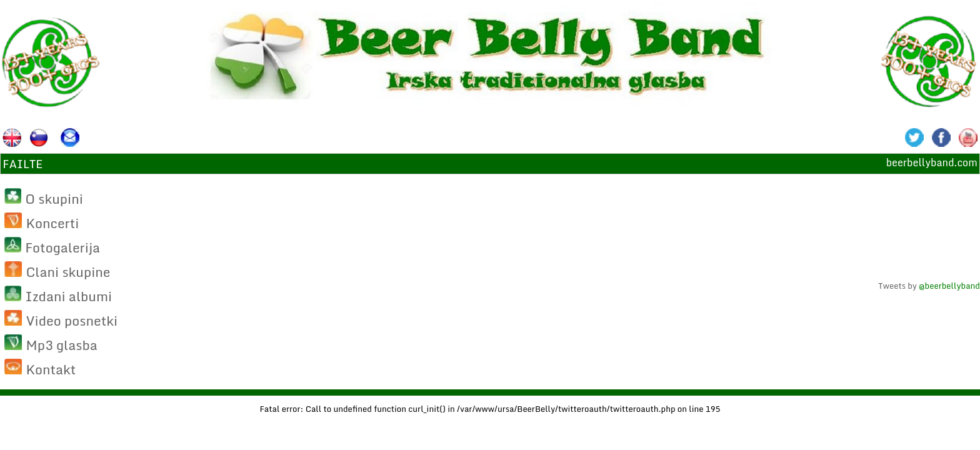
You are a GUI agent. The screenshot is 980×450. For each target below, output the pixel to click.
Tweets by (929, 286)
